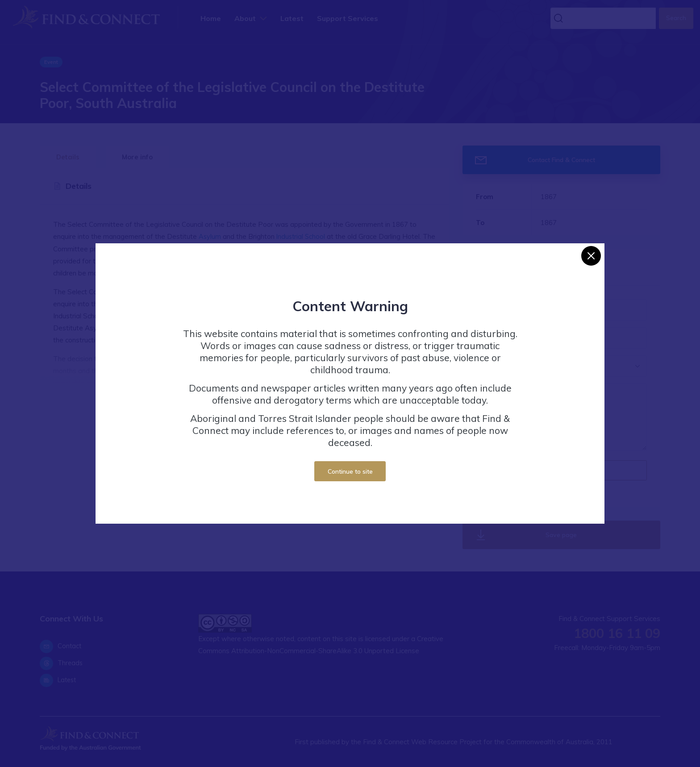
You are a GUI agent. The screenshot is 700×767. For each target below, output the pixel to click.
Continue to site (350, 471)
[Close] (591, 256)
